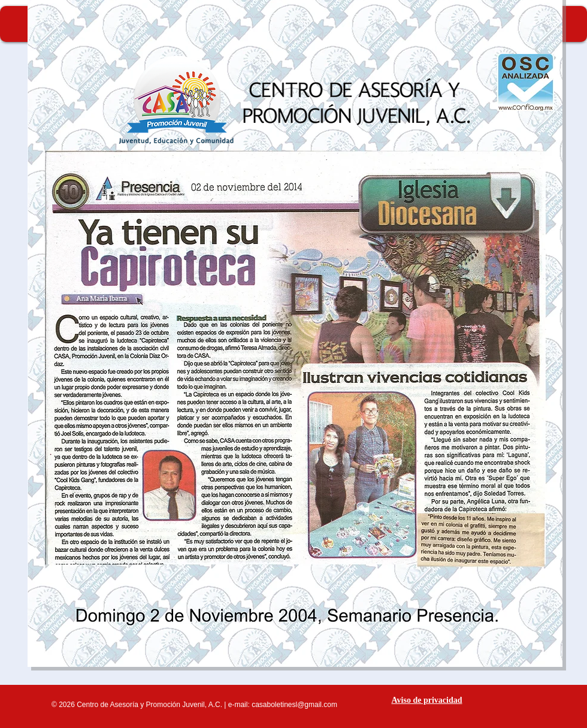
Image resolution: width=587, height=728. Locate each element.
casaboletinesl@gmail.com (294, 705)
